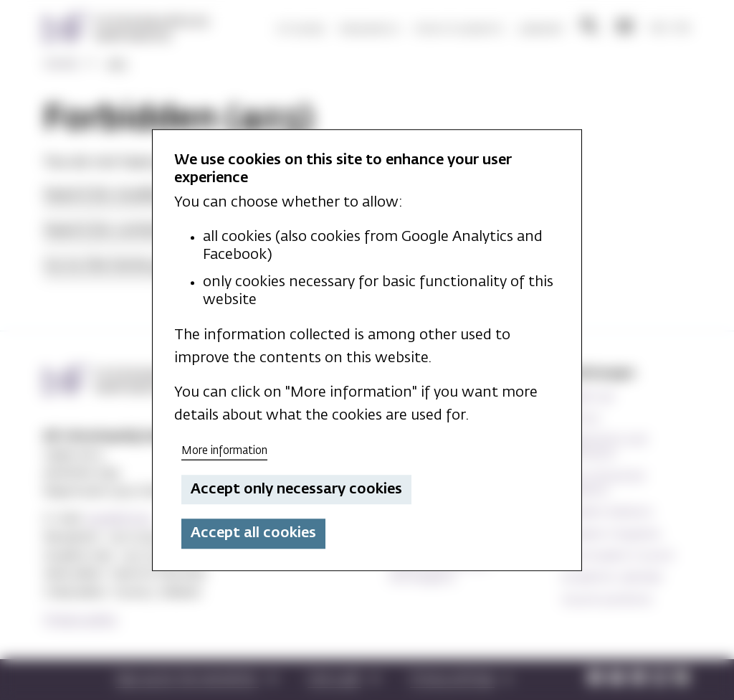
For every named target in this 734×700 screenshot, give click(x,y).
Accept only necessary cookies (296, 489)
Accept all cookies (253, 534)
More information (224, 451)
